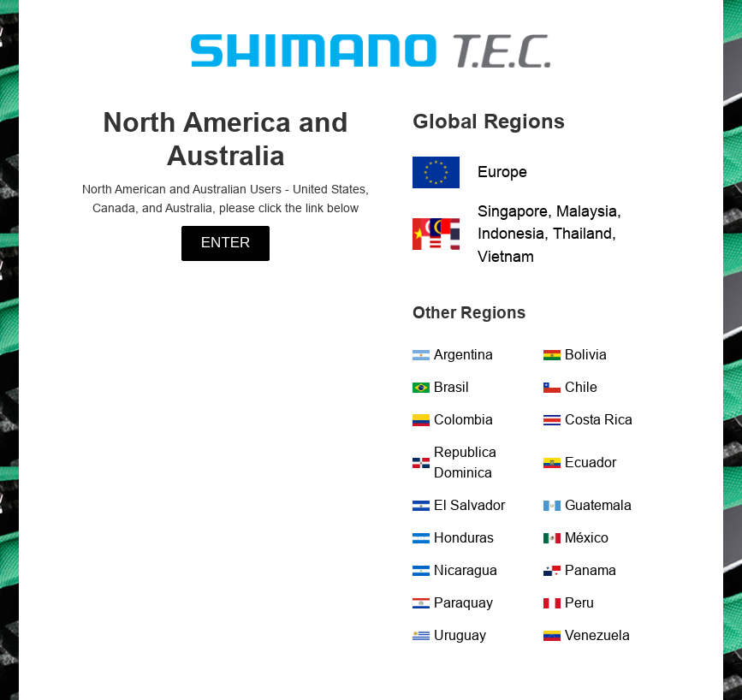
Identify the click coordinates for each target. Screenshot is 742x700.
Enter (226, 243)
